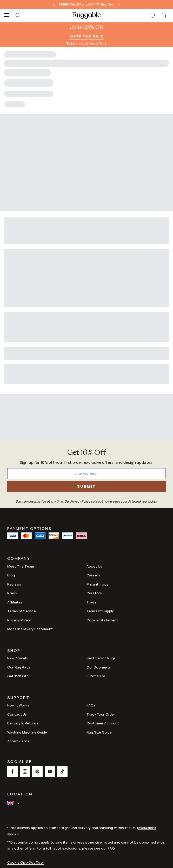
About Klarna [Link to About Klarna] (18, 741)
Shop (14, 651)
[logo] (86, 15)
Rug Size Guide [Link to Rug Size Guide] (99, 732)
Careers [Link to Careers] (93, 575)
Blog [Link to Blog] (11, 575)
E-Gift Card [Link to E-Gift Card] (96, 676)
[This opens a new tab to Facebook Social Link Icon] (12, 771)
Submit (87, 486)
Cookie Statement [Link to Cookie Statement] (102, 620)
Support (18, 698)
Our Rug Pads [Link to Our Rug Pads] (19, 667)
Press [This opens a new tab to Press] (12, 593)
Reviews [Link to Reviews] (14, 584)
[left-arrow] (54, 4)
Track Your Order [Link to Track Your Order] (101, 714)
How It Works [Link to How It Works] (18, 705)
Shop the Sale (86, 36)
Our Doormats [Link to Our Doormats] (99, 667)
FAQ (111, 848)
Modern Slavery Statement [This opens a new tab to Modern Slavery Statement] (30, 629)
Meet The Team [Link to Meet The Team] (21, 566)
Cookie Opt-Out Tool (25, 862)
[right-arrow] (119, 4)
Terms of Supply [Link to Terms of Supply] (100, 611)
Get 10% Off (86, 453)
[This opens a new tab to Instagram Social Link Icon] (25, 771)
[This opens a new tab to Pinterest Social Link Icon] (37, 771)
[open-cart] (164, 15)
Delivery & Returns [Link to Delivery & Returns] (23, 723)
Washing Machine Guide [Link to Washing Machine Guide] (27, 732)
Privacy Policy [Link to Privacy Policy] (19, 620)
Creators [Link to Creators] (94, 593)
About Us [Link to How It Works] (94, 566)
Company (19, 559)
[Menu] (5, 15)
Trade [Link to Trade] (92, 602)
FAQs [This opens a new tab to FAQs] (91, 705)
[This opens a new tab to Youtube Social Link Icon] (50, 771)
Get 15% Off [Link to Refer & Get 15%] (18, 676)
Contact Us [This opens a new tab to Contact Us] (17, 714)
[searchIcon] (21, 15)
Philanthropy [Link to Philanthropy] (97, 584)
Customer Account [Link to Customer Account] (103, 723)
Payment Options (29, 528)
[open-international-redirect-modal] (14, 803)
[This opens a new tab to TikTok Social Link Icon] (62, 771)
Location (20, 794)
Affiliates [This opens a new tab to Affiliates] (15, 602)
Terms (103, 43)
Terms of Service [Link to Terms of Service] (22, 611)
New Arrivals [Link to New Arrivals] (18, 658)
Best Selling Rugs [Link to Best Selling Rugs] (101, 658)
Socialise (19, 762)
